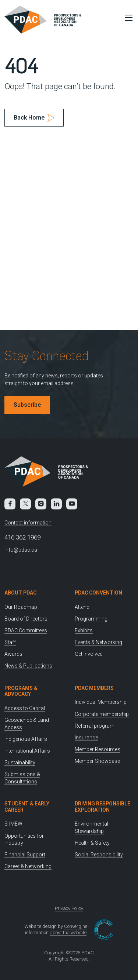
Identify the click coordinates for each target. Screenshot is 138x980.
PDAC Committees (26, 630)
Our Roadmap (21, 607)
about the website (68, 933)
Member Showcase (97, 761)
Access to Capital (25, 708)
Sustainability (20, 763)
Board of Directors (26, 619)
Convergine (76, 926)
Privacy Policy (69, 908)
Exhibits (84, 630)
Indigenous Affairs (26, 739)
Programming (91, 619)
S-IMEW (13, 824)
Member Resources (98, 749)
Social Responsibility (99, 855)
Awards (13, 654)
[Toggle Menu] (127, 18)
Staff (10, 642)
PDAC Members (94, 688)
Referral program (95, 726)
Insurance (86, 738)
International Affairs (27, 751)
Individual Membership (101, 702)
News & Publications (28, 666)
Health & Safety (92, 843)
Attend (82, 607)
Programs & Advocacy (21, 691)
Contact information (28, 523)
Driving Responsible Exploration (102, 807)
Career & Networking (28, 866)
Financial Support (25, 855)
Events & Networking (98, 642)
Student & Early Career (27, 807)
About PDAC (20, 593)
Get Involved (89, 654)
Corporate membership (102, 714)
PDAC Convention (98, 593)
